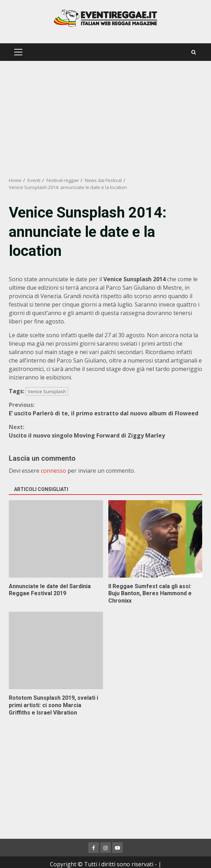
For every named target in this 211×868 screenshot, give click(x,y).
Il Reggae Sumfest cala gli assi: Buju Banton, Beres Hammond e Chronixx (155, 539)
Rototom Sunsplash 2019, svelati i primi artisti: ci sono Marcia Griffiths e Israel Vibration (56, 650)
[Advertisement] (105, 119)
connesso (53, 471)
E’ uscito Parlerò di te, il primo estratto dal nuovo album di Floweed (105, 409)
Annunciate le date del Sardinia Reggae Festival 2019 (56, 539)
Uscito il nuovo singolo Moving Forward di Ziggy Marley (105, 431)
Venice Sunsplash (47, 391)
